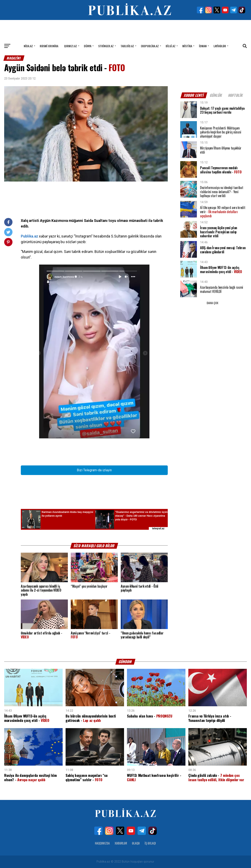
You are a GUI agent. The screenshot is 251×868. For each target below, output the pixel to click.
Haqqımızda (102, 843)
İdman (203, 46)
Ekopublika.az (150, 46)
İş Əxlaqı (150, 843)
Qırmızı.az (71, 46)
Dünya (88, 46)
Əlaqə (136, 843)
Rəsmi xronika (49, 46)
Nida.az (28, 46)
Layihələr (220, 46)
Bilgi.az (171, 46)
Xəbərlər (121, 843)
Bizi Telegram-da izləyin (94, 470)
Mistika (187, 46)
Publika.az (29, 236)
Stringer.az (106, 46)
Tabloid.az (127, 46)
